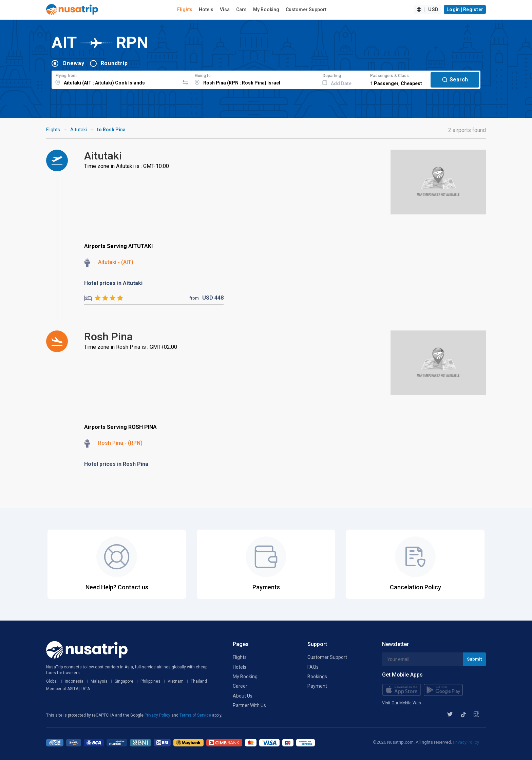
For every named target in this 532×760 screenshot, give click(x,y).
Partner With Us (249, 705)
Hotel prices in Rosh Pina (116, 464)
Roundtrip (114, 63)
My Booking (266, 9)
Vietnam (176, 681)
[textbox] (116, 79)
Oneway (73, 63)
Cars (241, 9)
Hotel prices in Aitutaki (113, 283)
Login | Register (465, 9)
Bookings (317, 677)
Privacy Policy (158, 715)
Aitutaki (79, 130)
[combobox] (116, 79)
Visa (225, 9)
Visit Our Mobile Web (401, 703)
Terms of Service (196, 715)
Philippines (150, 681)
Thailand (199, 681)
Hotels (206, 9)
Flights (185, 9)
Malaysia (99, 681)
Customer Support (306, 9)
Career (240, 686)
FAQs (313, 667)
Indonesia (74, 681)
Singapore (124, 681)
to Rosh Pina (111, 130)
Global (52, 681)
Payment (317, 686)
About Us (243, 696)
